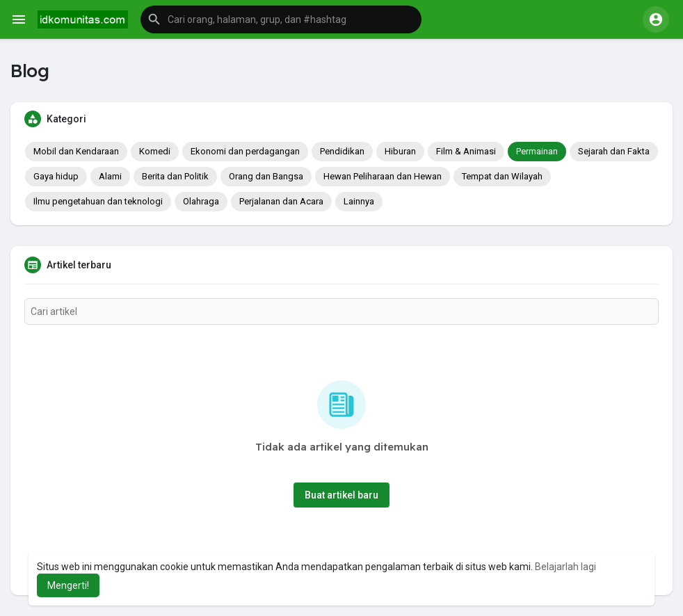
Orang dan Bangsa (266, 176)
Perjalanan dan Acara (281, 201)
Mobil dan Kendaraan (76, 151)
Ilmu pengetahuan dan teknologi (98, 201)
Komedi (155, 151)
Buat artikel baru (341, 495)
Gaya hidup (56, 176)
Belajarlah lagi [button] (565, 567)
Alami (110, 176)
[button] (281, 19)
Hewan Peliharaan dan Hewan (383, 176)
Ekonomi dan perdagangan (245, 151)
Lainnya (359, 201)
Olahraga (201, 201)
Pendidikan (342, 151)
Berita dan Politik (175, 176)
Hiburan (400, 151)
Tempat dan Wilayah (502, 176)
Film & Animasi (466, 151)
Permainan (537, 151)
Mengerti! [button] (68, 585)
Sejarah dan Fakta (614, 151)
